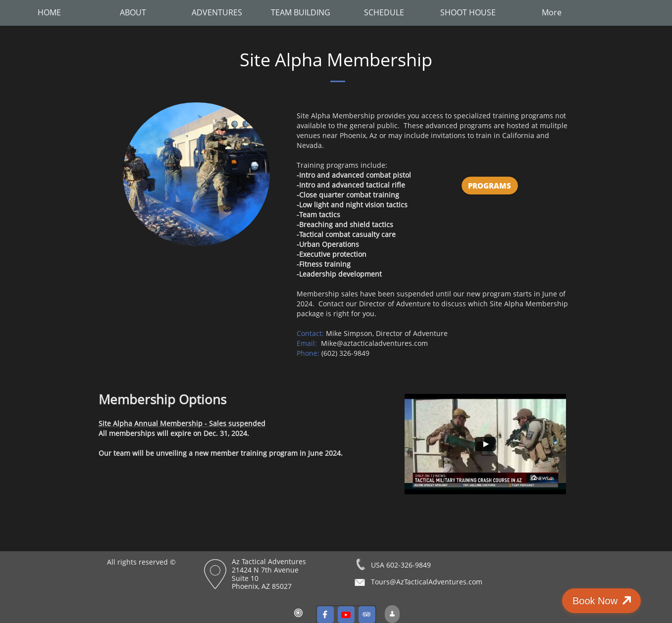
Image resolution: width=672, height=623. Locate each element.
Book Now (616, 601)
